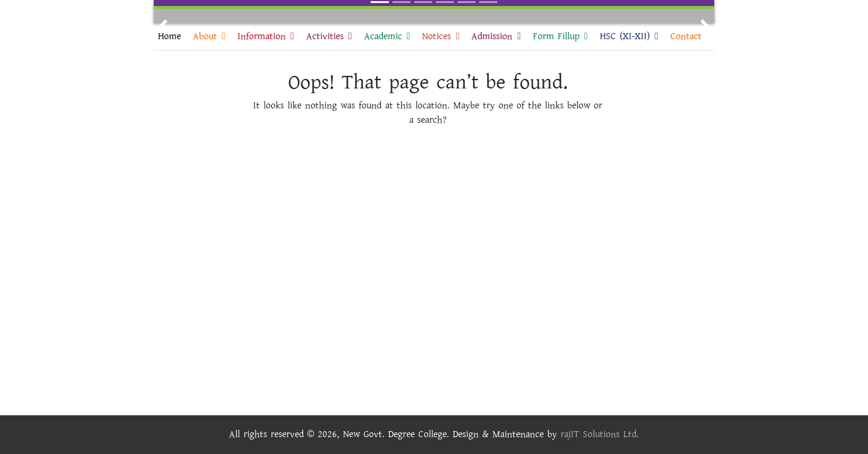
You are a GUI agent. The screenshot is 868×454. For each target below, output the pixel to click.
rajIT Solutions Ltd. (600, 434)
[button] (163, 25)
